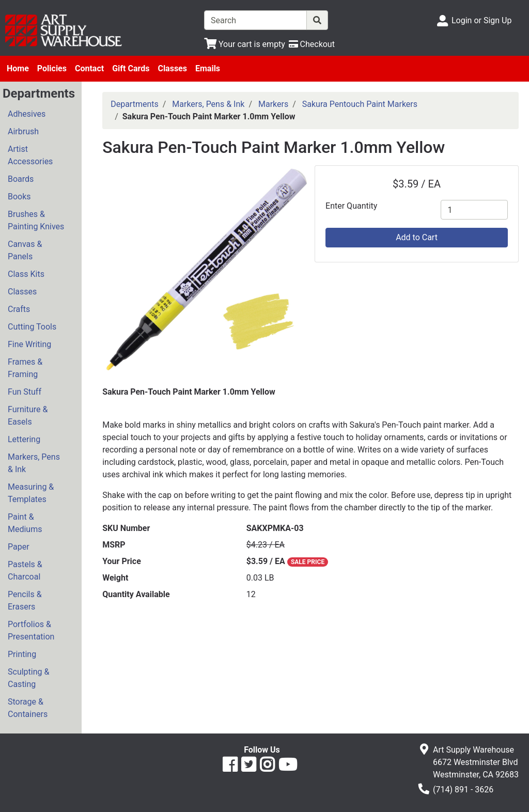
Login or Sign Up (481, 20)
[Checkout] (312, 44)
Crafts (19, 309)
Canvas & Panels (25, 250)
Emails (208, 68)
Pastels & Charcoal (25, 571)
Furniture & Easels (28, 416)
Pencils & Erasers (25, 600)
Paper (19, 547)
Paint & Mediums (25, 523)
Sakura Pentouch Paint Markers (360, 104)
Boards (21, 179)
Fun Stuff (25, 392)
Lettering (24, 439)
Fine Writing (29, 344)
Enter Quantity (351, 206)
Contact (89, 68)
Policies (52, 68)
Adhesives (27, 114)
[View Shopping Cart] (245, 44)
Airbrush (23, 131)
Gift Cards (131, 68)
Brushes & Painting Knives (36, 220)
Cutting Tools (32, 327)
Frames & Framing (25, 368)
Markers (273, 104)
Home (18, 68)
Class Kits (26, 274)
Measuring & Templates (31, 493)
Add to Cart (417, 237)
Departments (135, 104)
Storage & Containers (28, 708)
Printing (22, 654)
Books (19, 197)
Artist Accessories (30, 155)
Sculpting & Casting (28, 678)
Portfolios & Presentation (31, 630)
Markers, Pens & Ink (34, 463)
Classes (172, 68)
